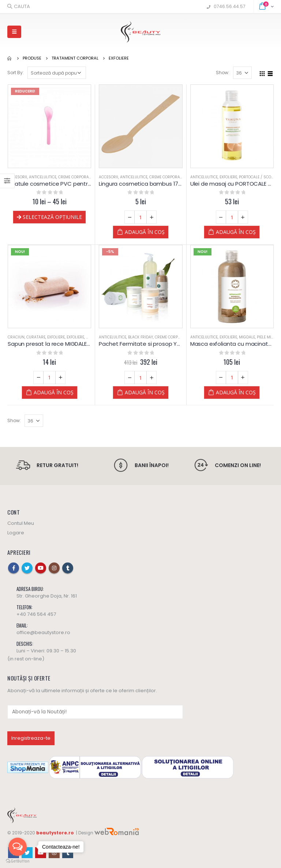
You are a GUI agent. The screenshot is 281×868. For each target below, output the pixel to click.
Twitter (27, 568)
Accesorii (17, 177)
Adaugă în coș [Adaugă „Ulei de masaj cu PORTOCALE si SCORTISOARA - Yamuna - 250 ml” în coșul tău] (236, 232)
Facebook (14, 568)
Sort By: (16, 73)
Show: (223, 73)
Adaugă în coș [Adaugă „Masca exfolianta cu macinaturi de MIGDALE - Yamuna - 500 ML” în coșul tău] (236, 392)
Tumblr (68, 568)
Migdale (247, 337)
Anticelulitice (43, 177)
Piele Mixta (267, 337)
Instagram (54, 568)
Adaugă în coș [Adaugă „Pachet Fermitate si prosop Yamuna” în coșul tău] (145, 392)
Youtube (41, 568)
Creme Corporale (75, 177)
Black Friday (140, 337)
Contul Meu (21, 523)
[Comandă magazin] (57, 73)
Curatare (36, 337)
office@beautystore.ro (43, 632)
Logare (16, 533)
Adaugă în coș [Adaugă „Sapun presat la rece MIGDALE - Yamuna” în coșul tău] (54, 392)
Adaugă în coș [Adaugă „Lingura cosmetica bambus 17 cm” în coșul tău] (145, 232)
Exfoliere (228, 177)
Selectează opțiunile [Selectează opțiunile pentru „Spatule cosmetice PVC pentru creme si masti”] (52, 217)
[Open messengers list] (18, 847)
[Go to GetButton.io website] (18, 861)
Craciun (16, 337)
